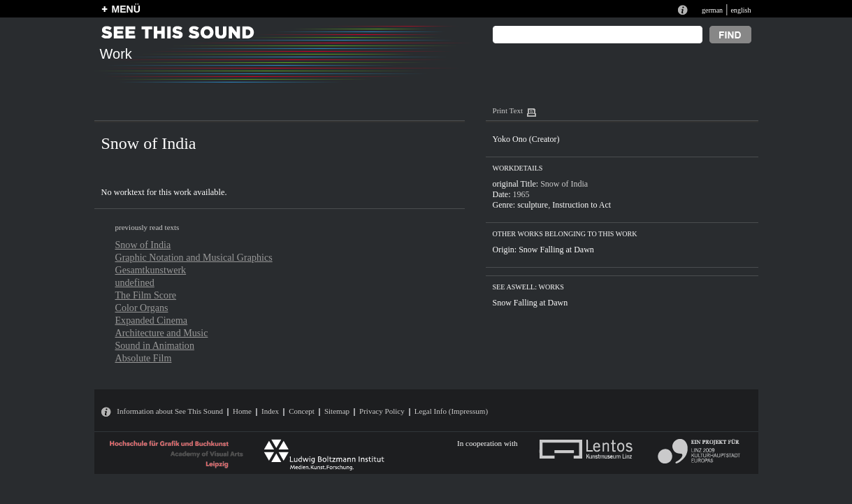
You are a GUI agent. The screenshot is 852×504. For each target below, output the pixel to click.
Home (242, 411)
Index (270, 411)
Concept (302, 411)
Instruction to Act (582, 205)
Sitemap (337, 411)
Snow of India (143, 245)
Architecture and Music (162, 333)
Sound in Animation (155, 345)
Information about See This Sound (170, 411)
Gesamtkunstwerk (151, 270)
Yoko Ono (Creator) (526, 139)
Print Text (508, 110)
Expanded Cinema (152, 320)
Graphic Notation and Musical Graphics (194, 257)
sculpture (533, 205)
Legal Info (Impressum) (451, 411)
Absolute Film (144, 358)
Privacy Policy (382, 411)
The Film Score (146, 295)
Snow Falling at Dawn (556, 250)
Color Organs (142, 308)
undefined (135, 282)
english (741, 10)
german (712, 10)
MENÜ (126, 9)
